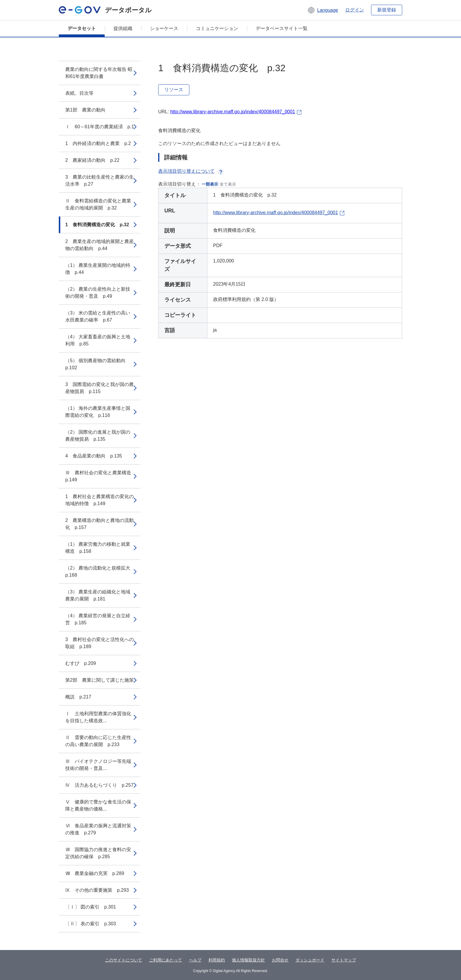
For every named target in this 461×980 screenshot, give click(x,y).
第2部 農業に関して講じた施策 (100, 680)
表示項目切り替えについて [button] (191, 171)
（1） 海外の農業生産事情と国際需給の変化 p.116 (98, 412)
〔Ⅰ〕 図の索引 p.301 (91, 907)
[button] (323, 10)
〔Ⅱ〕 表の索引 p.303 (91, 924)
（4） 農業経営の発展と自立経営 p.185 (98, 619)
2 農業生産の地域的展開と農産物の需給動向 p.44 (100, 245)
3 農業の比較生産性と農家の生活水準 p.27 (100, 180)
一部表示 (210, 184)
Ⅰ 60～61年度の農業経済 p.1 (100, 127)
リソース (174, 90)
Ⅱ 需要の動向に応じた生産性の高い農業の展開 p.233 (98, 741)
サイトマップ (344, 960)
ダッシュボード (310, 960)
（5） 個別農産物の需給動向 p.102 (98, 364)
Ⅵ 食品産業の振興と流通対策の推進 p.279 (98, 829)
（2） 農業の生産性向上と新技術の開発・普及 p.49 (98, 293)
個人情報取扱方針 (248, 960)
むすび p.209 (81, 663)
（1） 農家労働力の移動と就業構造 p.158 (98, 548)
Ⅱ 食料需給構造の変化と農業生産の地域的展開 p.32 (98, 204)
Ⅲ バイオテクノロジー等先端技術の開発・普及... (98, 765)
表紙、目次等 (79, 93)
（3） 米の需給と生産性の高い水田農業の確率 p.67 (98, 316)
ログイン (355, 10)
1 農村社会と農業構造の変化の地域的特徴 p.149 (100, 500)
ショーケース (164, 28)
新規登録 (387, 10)
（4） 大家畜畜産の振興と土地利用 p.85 (98, 340)
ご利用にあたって (166, 960)
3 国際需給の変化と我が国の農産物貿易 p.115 (100, 388)
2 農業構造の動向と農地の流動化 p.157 (100, 524)
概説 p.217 (78, 697)
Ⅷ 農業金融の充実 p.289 (95, 873)
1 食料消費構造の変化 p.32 (97, 225)
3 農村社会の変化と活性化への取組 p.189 (100, 643)
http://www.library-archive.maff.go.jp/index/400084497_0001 (233, 112)
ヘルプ (195, 960)
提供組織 (123, 28)
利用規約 (217, 960)
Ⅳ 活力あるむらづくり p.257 (99, 785)
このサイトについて (123, 960)
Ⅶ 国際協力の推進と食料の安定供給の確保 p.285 (98, 853)
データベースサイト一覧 (282, 28)
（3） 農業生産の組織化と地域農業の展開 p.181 (98, 595)
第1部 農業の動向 (85, 110)
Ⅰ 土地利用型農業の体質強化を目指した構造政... (98, 717)
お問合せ (280, 960)
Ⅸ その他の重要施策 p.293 (97, 890)
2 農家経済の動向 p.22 (92, 160)
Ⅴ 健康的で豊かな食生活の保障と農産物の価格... (98, 805)
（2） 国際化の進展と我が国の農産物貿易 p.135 (98, 436)
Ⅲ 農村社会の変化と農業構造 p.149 (101, 476)
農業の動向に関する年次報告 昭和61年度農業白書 (99, 73)
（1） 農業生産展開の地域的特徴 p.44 (98, 269)
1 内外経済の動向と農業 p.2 (98, 143)
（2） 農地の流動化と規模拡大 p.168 (100, 571)
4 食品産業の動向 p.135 (94, 456)
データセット (82, 28)
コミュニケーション (217, 28)
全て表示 (228, 184)
